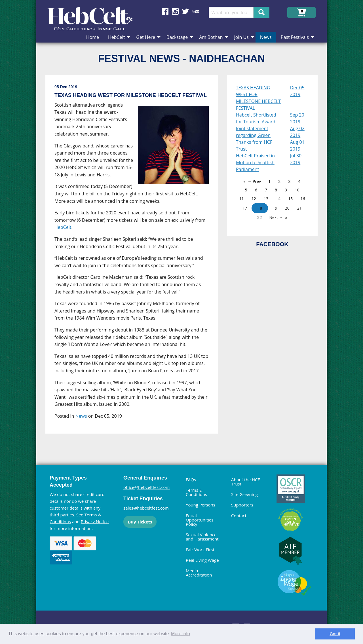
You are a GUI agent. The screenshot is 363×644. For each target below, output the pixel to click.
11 (242, 199)
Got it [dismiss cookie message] (335, 634)
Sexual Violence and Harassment (202, 537)
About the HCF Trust (245, 482)
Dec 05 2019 (297, 91)
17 (245, 208)
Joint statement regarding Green (253, 132)
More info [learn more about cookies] (181, 634)
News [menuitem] (266, 37)
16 (303, 199)
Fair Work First (200, 550)
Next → (276, 217)
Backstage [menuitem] (177, 37)
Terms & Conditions (196, 492)
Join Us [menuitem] (241, 37)
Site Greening (244, 494)
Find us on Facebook (165, 11)
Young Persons (201, 505)
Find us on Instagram (175, 11)
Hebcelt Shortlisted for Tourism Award (256, 118)
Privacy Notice (95, 521)
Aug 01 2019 (297, 145)
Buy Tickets (140, 522)
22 (259, 217)
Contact (239, 516)
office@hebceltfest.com (147, 487)
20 (287, 208)
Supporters (242, 505)
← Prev (254, 181)
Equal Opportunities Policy (200, 520)
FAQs (191, 480)
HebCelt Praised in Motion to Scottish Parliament (255, 162)
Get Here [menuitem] (146, 37)
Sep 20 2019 (297, 118)
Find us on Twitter (185, 11)
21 (299, 208)
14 (278, 199)
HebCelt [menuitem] (116, 37)
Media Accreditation (199, 573)
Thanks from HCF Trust (254, 145)
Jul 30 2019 (296, 159)
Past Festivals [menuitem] (295, 37)
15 (290, 199)
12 (254, 199)
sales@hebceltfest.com (146, 508)
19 (275, 208)
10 (297, 190)
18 (260, 208)
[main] (136, 259)
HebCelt (63, 227)
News (81, 416)
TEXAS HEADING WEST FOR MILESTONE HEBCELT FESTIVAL (258, 98)
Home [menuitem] (93, 37)
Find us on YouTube (196, 11)
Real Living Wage (202, 560)
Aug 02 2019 (297, 132)
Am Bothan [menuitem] (211, 37)
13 (266, 199)
